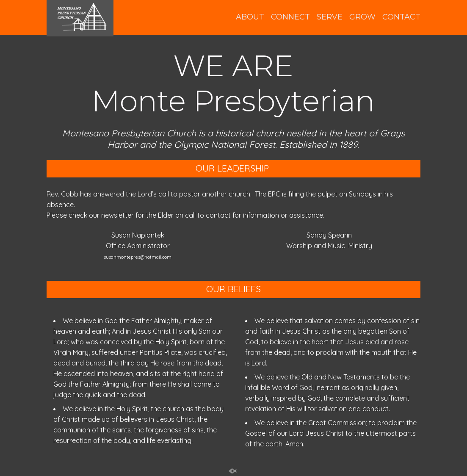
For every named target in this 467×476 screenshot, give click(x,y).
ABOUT (250, 17)
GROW (362, 17)
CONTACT (401, 17)
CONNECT (290, 17)
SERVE (330, 17)
